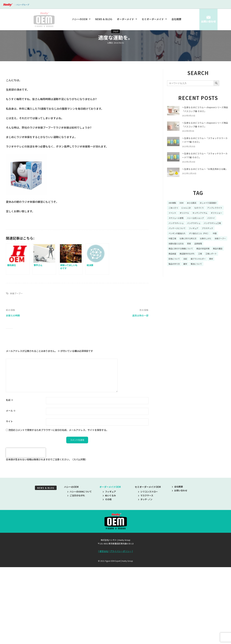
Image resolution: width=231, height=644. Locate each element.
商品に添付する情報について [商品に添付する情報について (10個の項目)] (183, 265)
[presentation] (26, 531)
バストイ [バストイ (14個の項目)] (196, 233)
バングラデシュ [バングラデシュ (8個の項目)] (176, 238)
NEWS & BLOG (104, 19)
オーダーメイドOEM (110, 565)
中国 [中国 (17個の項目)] (221, 249)
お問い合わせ (180, 569)
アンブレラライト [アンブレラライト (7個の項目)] (177, 222)
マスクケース (146, 574)
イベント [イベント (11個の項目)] (194, 222)
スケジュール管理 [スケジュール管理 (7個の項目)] (215, 227)
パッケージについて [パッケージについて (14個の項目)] (178, 244)
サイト (9, 500)
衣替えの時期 (14, 394)
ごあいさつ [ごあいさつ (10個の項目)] (174, 217)
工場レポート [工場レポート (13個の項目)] (175, 276)
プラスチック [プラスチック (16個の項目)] (213, 244)
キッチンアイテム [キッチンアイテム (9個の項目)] (177, 227)
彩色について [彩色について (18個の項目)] (192, 276)
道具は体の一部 (139, 394)
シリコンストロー (148, 570)
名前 (10, 478)
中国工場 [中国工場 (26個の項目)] (173, 254)
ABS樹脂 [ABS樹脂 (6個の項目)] (173, 211)
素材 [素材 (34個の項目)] (171, 281)
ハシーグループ (23, 5)
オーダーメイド (127, 19)
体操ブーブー (17, 371)
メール (11, 489)
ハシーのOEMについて (80, 570)
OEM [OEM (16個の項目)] (183, 211)
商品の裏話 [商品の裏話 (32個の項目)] (174, 271)
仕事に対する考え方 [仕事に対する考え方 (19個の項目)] (191, 254)
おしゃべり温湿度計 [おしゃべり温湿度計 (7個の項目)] (213, 211)
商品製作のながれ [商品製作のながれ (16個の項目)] (204, 271)
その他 (107, 578)
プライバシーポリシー (121, 630)
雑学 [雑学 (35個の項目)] (195, 281)
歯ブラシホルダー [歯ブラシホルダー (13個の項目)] (218, 276)
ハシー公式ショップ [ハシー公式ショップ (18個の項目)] (178, 233)
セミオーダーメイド (154, 19)
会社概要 (176, 19)
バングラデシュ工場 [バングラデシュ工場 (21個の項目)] (197, 238)
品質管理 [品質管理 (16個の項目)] (218, 260)
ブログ (116, 31)
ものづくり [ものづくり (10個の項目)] (203, 217)
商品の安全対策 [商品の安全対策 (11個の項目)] (208, 265)
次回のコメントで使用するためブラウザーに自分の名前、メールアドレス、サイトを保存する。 (58, 508)
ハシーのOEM (82, 19)
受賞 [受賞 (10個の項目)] (208, 260)
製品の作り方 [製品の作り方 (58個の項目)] (183, 281)
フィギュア (109, 570)
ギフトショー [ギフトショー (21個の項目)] (196, 227)
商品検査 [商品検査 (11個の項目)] (187, 271)
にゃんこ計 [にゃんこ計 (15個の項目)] (188, 217)
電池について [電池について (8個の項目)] (208, 281)
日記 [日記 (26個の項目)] (204, 276)
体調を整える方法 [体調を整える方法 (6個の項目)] (194, 260)
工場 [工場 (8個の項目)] (218, 271)
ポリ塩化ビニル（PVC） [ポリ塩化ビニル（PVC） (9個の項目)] (204, 249)
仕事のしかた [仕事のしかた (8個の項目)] (211, 254)
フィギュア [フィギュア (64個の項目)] (197, 244)
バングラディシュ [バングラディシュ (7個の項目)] (213, 233)
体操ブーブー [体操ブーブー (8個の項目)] (175, 260)
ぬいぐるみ (109, 574)
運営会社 (104, 630)
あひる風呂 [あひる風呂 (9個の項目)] (194, 211)
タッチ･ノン (145, 578)
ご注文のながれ (76, 574)
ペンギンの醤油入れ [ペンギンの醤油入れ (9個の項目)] (178, 249)
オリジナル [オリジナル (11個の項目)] (207, 222)
